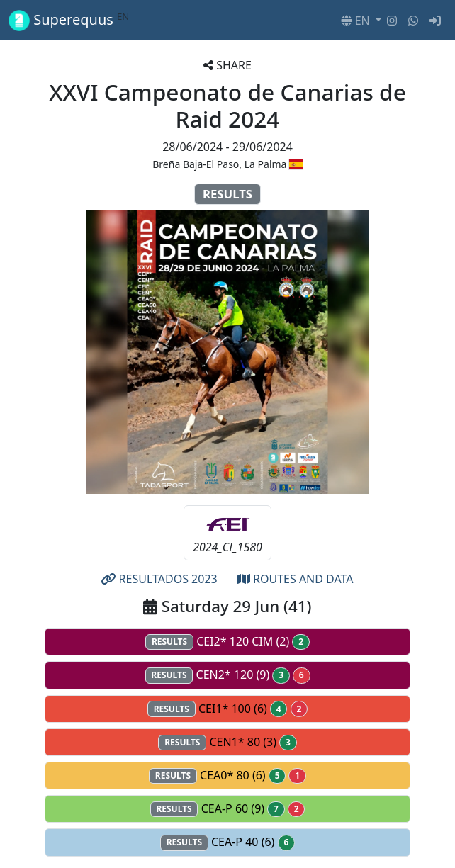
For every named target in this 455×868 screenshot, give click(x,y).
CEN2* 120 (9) (228, 675)
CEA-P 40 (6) (227, 842)
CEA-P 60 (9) (228, 809)
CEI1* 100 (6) (227, 709)
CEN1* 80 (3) (227, 742)
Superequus (69, 20)
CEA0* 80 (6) (227, 776)
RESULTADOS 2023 (159, 579)
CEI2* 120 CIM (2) (227, 642)
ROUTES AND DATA (296, 579)
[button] (361, 21)
